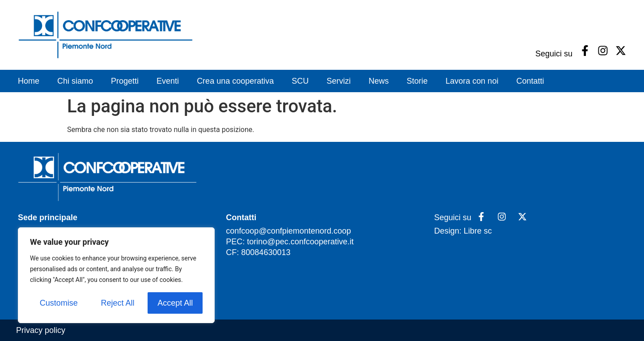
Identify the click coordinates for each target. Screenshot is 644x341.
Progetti (125, 81)
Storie (417, 81)
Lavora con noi (472, 81)
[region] (116, 275)
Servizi (339, 81)
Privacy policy (41, 330)
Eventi (168, 81)
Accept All (175, 303)
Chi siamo (75, 81)
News (379, 81)
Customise (59, 303)
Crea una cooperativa (235, 81)
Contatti (530, 81)
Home (29, 81)
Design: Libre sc (463, 231)
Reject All (117, 303)
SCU (300, 81)
